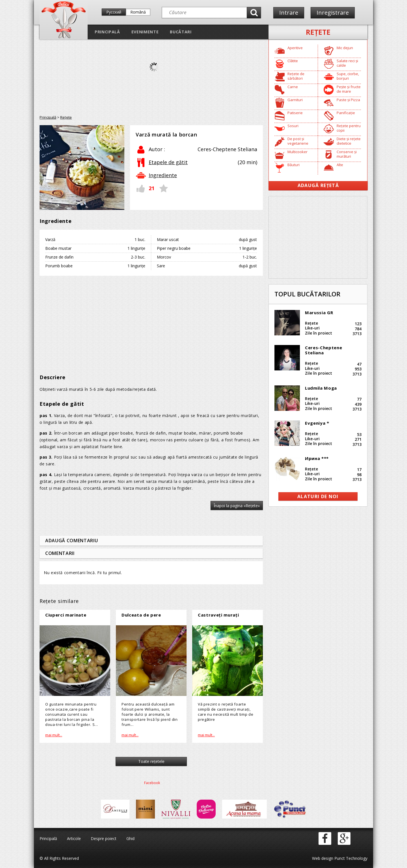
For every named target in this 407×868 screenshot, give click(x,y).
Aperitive (295, 48)
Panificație (346, 113)
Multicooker (297, 152)
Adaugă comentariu (72, 541)
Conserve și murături (347, 154)
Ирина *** (317, 458)
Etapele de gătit (168, 162)
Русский (114, 12)
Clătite (293, 61)
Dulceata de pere (141, 615)
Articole (74, 838)
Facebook (152, 783)
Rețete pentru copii (349, 128)
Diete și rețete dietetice (349, 141)
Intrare (289, 13)
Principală (107, 32)
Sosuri (293, 126)
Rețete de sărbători (296, 76)
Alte (340, 165)
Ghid (130, 838)
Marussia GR (319, 313)
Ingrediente (163, 175)
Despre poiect (104, 838)
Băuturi (294, 165)
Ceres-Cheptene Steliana (323, 350)
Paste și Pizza (348, 100)
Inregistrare (333, 13)
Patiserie (295, 113)
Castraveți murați (218, 615)
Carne (293, 87)
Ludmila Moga (321, 388)
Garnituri (295, 100)
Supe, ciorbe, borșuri (348, 76)
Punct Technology (350, 858)
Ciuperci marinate (66, 615)
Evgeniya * (317, 423)
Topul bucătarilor (307, 294)
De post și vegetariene (298, 141)
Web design (323, 858)
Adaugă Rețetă (318, 185)
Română (138, 12)
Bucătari (181, 32)
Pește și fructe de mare (349, 89)
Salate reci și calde (347, 63)
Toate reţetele (151, 761)
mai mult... (54, 735)
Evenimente (145, 32)
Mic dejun (345, 48)
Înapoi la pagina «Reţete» (237, 506)
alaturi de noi (318, 496)
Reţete (318, 32)
